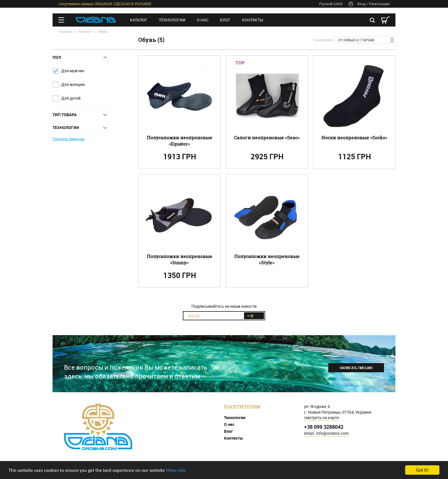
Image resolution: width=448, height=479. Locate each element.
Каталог (139, 20)
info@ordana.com (332, 433)
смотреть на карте (321, 417)
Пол (57, 57)
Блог (225, 20)
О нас (203, 20)
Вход (362, 4)
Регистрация (379, 4)
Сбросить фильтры (69, 139)
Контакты (253, 20)
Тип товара (65, 115)
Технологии (172, 20)
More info (176, 470)
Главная (65, 31)
